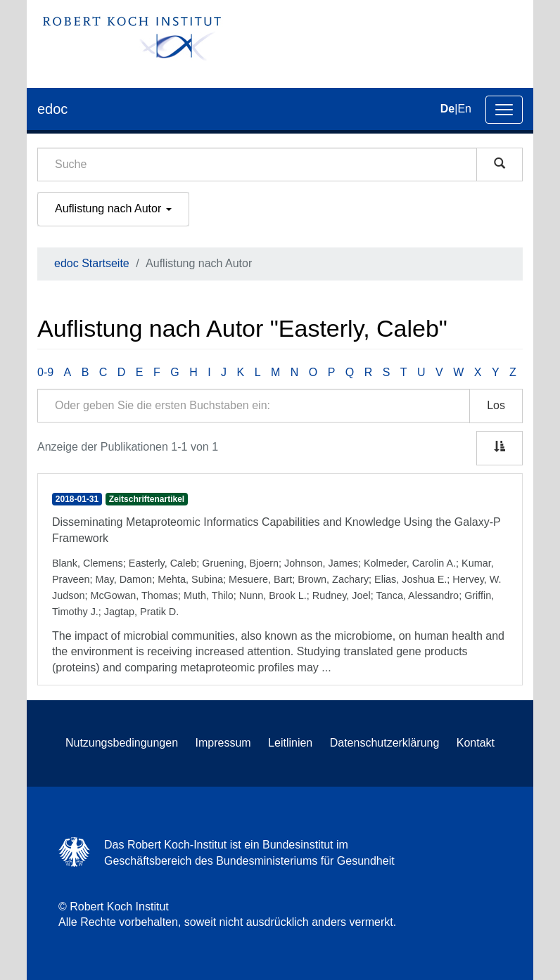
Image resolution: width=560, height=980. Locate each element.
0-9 (45, 372)
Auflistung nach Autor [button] (113, 208)
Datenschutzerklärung (385, 743)
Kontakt (476, 743)
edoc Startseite (92, 263)
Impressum (223, 743)
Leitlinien (290, 743)
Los (496, 405)
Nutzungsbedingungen (122, 743)
